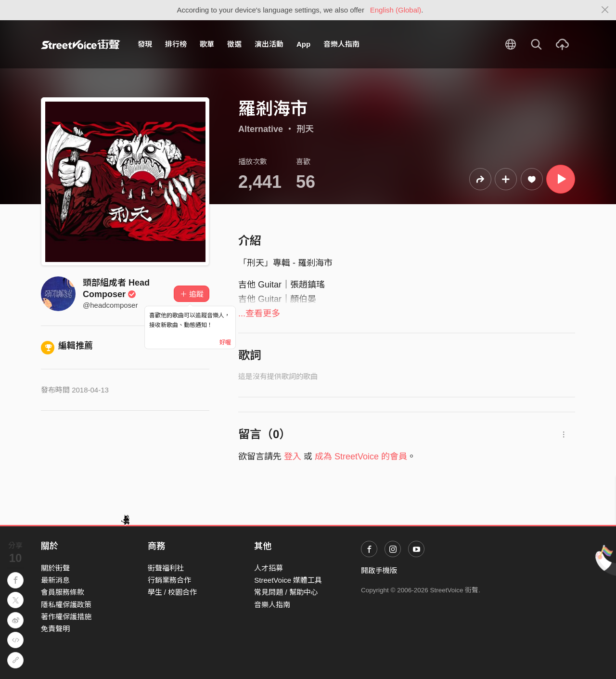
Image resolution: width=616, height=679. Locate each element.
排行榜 (176, 44)
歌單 (207, 44)
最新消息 (55, 580)
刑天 (305, 129)
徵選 (234, 44)
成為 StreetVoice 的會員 (361, 457)
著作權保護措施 (66, 617)
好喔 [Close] (225, 342)
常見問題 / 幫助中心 (286, 592)
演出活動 (269, 44)
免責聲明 (55, 629)
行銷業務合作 (169, 580)
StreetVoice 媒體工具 (288, 580)
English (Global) (396, 10)
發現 (145, 44)
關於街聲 (55, 568)
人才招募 (269, 568)
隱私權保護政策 (66, 605)
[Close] (605, 10)
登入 (293, 457)
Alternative (261, 129)
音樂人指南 (341, 44)
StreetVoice (81, 44)
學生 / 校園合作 (173, 592)
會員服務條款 (63, 592)
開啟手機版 (379, 570)
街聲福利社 (166, 568)
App (303, 44)
